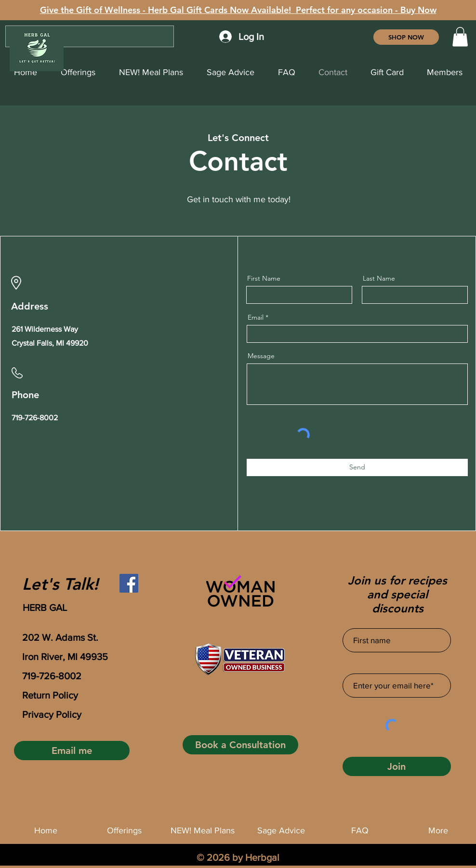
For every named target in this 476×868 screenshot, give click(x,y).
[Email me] (72, 751)
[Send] (357, 467)
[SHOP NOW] (406, 37)
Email (256, 317)
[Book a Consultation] (240, 745)
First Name (264, 278)
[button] (460, 37)
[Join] (397, 766)
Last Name (379, 278)
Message (261, 356)
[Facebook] (129, 583)
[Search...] (90, 36)
